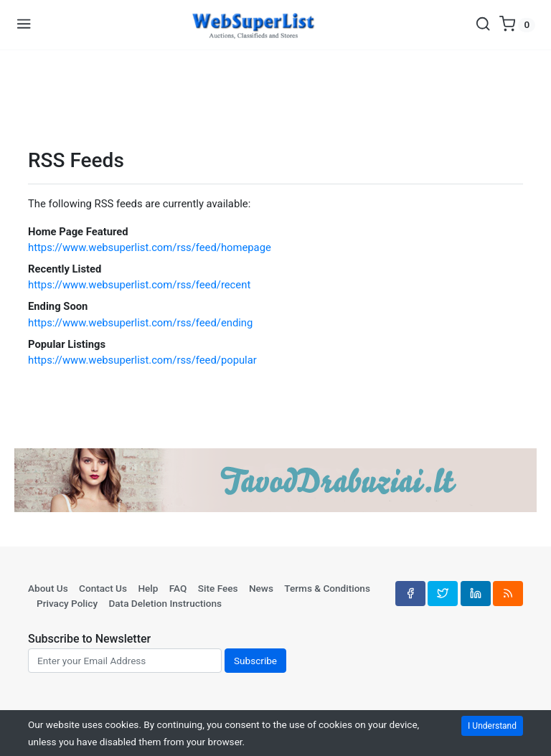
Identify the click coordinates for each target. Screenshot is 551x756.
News (261, 588)
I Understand (492, 726)
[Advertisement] (275, 94)
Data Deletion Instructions (165, 603)
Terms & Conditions (327, 588)
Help (148, 588)
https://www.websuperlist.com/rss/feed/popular (142, 360)
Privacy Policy (67, 603)
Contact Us (103, 588)
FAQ (178, 588)
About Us (48, 588)
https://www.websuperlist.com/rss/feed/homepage (150, 247)
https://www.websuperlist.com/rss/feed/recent (139, 285)
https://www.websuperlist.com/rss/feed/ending (140, 323)
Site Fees (218, 588)
